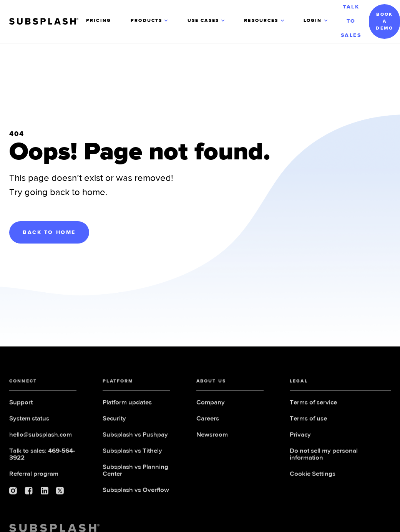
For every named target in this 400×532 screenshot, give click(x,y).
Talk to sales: (42, 458)
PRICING (99, 21)
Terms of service (313, 406)
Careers (208, 422)
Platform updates (127, 406)
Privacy (300, 438)
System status (29, 422)
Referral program (34, 477)
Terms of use (308, 422)
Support (21, 406)
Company (211, 406)
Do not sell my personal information (324, 458)
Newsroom (212, 438)
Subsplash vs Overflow (136, 493)
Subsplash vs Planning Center (135, 474)
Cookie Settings (313, 477)
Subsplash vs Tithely (132, 454)
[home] (48, 21)
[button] (150, 22)
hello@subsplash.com (41, 438)
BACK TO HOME (49, 232)
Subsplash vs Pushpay (135, 438)
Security (114, 422)
